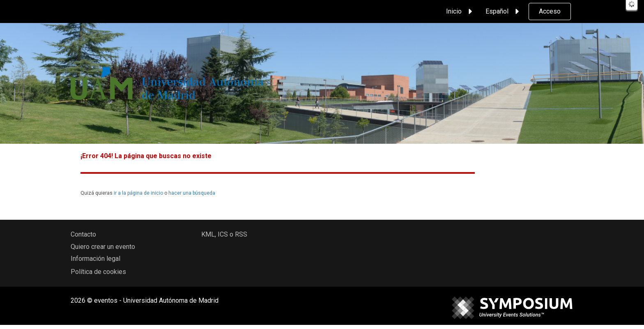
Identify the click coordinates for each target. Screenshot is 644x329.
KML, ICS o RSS (224, 234)
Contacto (83, 234)
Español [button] (504, 12)
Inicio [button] (460, 12)
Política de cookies (98, 272)
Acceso (550, 11)
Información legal (95, 259)
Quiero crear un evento (103, 247)
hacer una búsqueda (192, 193)
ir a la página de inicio (138, 193)
